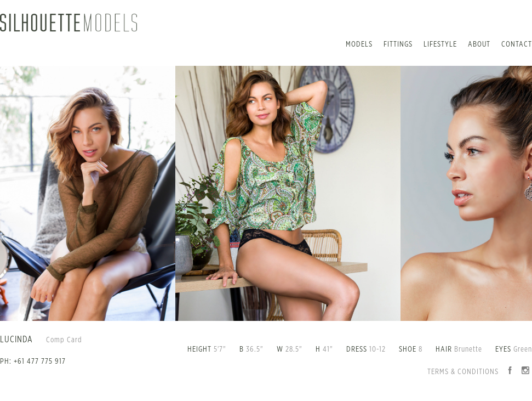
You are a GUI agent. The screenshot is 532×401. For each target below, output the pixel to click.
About (479, 44)
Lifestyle (440, 44)
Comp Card (64, 340)
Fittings (398, 44)
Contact (517, 44)
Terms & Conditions (463, 372)
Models (359, 44)
